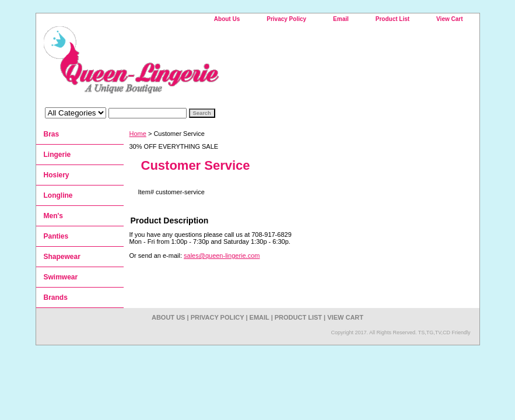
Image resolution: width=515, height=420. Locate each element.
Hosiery (57, 175)
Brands (56, 297)
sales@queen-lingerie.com (222, 256)
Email (341, 19)
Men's (54, 216)
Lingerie (57, 155)
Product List (393, 19)
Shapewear (62, 257)
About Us (227, 19)
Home (138, 134)
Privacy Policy (286, 19)
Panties (56, 236)
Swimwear (61, 277)
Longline (58, 195)
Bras (52, 134)
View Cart (449, 19)
